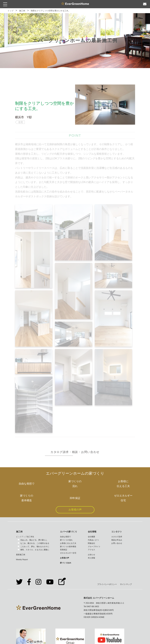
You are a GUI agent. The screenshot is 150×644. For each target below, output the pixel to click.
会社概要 (91, 537)
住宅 (21, 122)
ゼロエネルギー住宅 (68, 553)
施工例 (22, 11)
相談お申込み (117, 540)
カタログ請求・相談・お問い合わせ (75, 452)
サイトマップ (126, 584)
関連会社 (91, 543)
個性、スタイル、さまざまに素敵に (35, 550)
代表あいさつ (93, 540)
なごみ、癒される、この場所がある (35, 543)
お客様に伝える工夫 (68, 543)
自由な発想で (65, 537)
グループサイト (94, 547)
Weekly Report (22, 559)
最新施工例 (21, 555)
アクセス (91, 550)
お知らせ (91, 555)
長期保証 (64, 550)
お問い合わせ (117, 543)
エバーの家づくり (69, 532)
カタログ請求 (117, 537)
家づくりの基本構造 (68, 547)
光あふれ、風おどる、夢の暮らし (34, 540)
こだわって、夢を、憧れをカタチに (35, 547)
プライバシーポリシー (107, 584)
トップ (10, 11)
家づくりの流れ (66, 540)
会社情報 (92, 532)
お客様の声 (75, 510)
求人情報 (91, 558)
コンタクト (117, 532)
